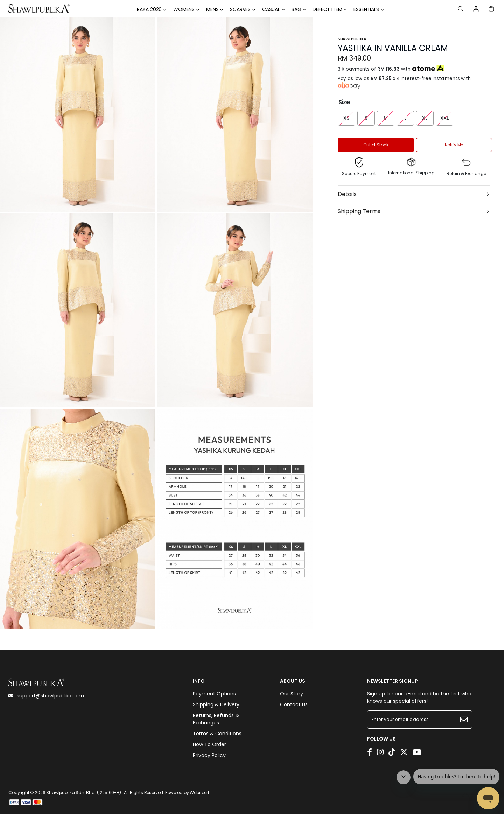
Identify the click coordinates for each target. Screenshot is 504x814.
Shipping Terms (359, 211)
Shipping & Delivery (216, 704)
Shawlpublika (352, 39)
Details (347, 194)
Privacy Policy (209, 755)
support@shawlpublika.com (46, 696)
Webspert (199, 792)
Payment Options (214, 694)
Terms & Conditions (217, 734)
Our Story (292, 694)
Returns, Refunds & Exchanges (216, 719)
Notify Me (454, 145)
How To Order (209, 744)
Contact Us (294, 704)
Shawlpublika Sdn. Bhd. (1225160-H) (84, 792)
